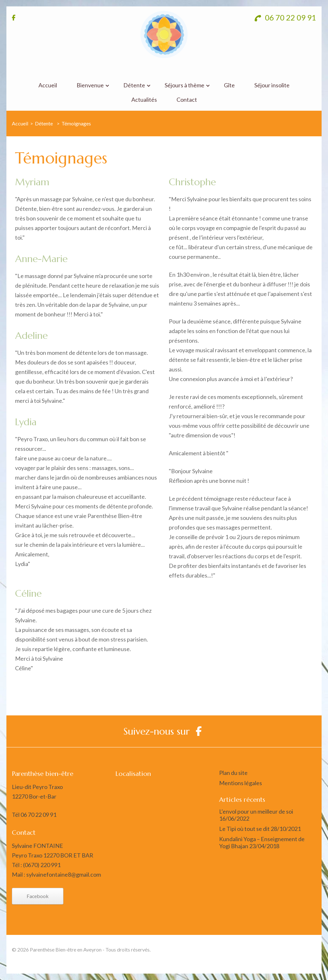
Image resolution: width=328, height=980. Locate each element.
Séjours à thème (184, 85)
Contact (187, 100)
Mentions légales (241, 783)
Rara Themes (270, 949)
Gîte (229, 85)
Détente (134, 85)
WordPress (303, 959)
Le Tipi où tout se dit (244, 829)
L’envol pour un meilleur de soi (256, 811)
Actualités (144, 100)
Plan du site (233, 773)
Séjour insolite (272, 85)
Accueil (48, 85)
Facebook (38, 896)
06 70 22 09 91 (285, 17)
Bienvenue (90, 85)
